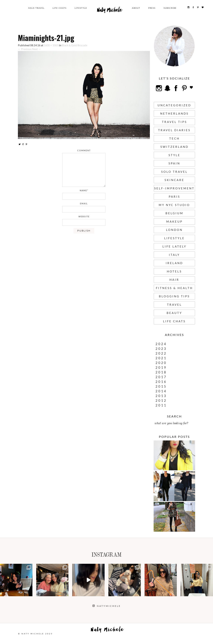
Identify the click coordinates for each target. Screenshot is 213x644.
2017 (161, 377)
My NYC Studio (174, 205)
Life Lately (174, 246)
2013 (161, 396)
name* (84, 190)
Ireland (174, 263)
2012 (161, 401)
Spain (174, 163)
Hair (174, 280)
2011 (161, 405)
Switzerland (174, 147)
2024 (161, 344)
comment (84, 150)
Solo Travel (38, 8)
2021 (161, 358)
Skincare (174, 180)
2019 (161, 368)
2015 (161, 386)
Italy (174, 255)
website (84, 216)
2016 (161, 382)
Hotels (174, 271)
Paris (174, 197)
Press (153, 8)
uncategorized (174, 105)
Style (174, 155)
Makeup (174, 221)
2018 (161, 372)
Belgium (174, 213)
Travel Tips (174, 122)
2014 (161, 391)
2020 (161, 363)
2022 (161, 353)
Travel (174, 305)
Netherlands (174, 113)
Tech (174, 138)
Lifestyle (83, 8)
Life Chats (61, 8)
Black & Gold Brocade (75, 45)
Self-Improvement (174, 188)
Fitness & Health (174, 288)
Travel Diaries (174, 130)
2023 (161, 349)
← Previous (25, 49)
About (137, 8)
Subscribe (171, 8)
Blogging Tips (174, 296)
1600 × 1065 (51, 45)
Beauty (174, 313)
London (174, 230)
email (84, 203)
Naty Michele (111, 11)
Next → (36, 49)
